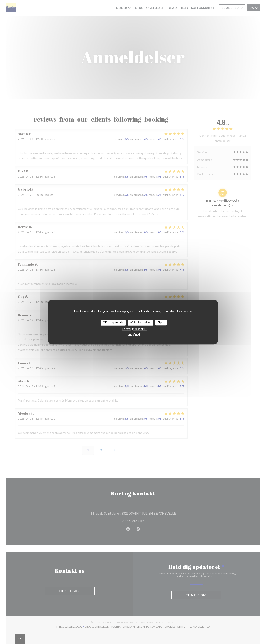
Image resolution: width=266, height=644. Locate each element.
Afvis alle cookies (140, 322)
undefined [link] (134, 334)
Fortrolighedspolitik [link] (134, 329)
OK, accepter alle (113, 322)
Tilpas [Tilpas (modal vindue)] (161, 322)
